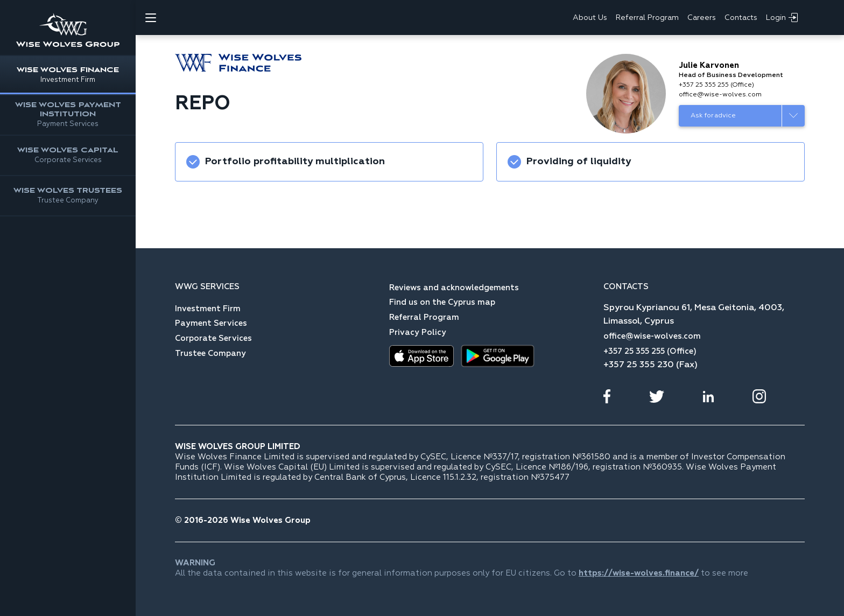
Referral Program (647, 18)
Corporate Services (213, 338)
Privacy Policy (418, 332)
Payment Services (211, 323)
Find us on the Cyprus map (442, 302)
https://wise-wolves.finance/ (639, 573)
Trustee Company (210, 353)
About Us (590, 18)
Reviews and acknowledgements (454, 288)
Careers (702, 18)
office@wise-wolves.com (720, 95)
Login (782, 17)
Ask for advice (713, 116)
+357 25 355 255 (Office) (716, 85)
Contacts (741, 18)
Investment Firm (208, 309)
